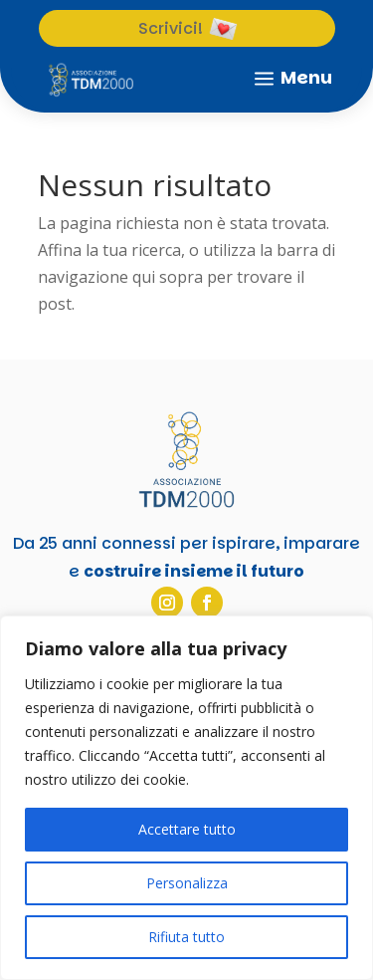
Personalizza (187, 883)
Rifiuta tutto (186, 937)
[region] (186, 798)
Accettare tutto (187, 829)
